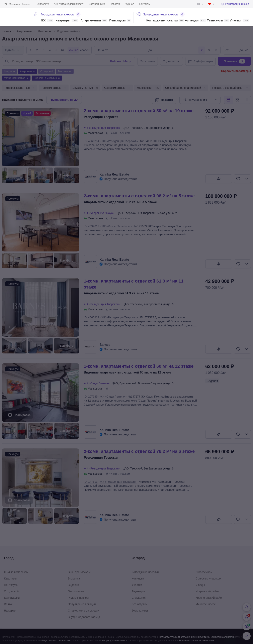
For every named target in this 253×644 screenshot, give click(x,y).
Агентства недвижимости (69, 4)
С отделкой (11, 591)
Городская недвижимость (61, 14)
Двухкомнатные (85, 88)
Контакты (145, 4)
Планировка (22, 415)
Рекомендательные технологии (197, 641)
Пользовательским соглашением (177, 637)
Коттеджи (195, 20)
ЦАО (125, 128)
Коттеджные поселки (165, 20)
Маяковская (148, 88)
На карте (10, 611)
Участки (239, 20)
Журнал (129, 4)
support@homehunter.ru (115, 641)
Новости (115, 4)
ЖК (47, 20)
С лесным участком (208, 578)
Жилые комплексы (16, 572)
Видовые (74, 585)
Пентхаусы (120, 20)
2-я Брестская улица (157, 128)
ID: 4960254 (91, 141)
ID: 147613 (91, 482)
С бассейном (204, 572)
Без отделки (12, 598)
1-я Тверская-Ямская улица (156, 213)
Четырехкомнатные (20, 88)
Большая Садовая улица (154, 383)
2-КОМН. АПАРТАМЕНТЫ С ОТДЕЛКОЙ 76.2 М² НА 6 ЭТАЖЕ (139, 451)
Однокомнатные (117, 88)
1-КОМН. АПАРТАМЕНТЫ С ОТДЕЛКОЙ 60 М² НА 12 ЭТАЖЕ (139, 366)
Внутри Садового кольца (84, 617)
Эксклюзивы (76, 591)
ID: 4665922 (91, 317)
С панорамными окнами (84, 611)
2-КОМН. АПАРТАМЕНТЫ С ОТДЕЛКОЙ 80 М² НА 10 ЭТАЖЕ (139, 111)
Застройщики (97, 4)
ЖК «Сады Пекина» (97, 383)
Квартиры (67, 20)
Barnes (105, 345)
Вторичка (74, 578)
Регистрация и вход (235, 4)
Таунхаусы (218, 20)
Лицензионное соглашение (56, 641)
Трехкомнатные (54, 88)
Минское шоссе (206, 604)
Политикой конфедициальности (216, 637)
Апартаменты (94, 20)
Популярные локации (82, 604)
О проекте (43, 4)
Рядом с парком (78, 598)
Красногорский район (209, 598)
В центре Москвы (79, 572)
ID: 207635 (91, 397)
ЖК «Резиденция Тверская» (103, 128)
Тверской (136, 128)
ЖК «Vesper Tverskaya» (100, 213)
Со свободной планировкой (186, 88)
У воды (200, 585)
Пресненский (128, 383)
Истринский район (207, 591)
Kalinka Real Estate (114, 174)
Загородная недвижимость (164, 14)
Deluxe (8, 604)
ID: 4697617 (91, 226)
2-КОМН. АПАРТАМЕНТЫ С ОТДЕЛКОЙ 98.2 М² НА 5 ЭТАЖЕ (139, 196)
